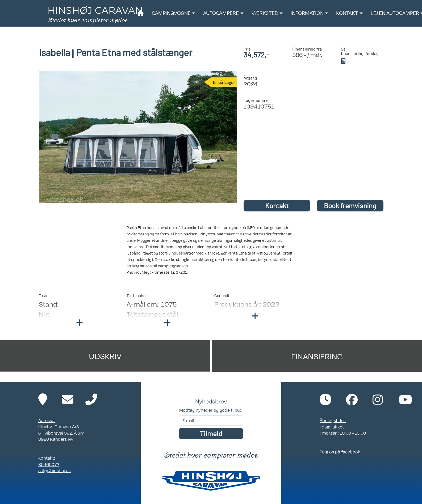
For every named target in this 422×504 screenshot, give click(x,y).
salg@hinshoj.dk (55, 470)
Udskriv (105, 356)
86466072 (49, 464)
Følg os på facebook (340, 452)
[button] (174, 13)
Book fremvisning (350, 205)
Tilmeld (211, 433)
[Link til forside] (95, 15)
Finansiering (317, 356)
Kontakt (277, 205)
